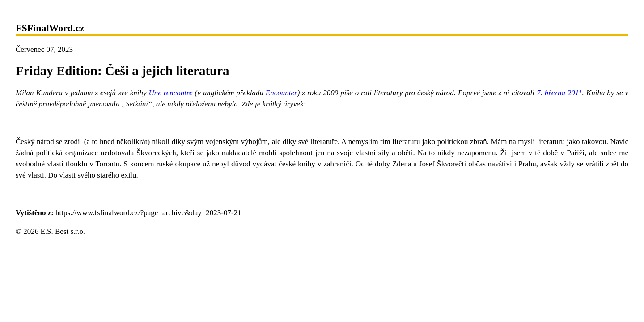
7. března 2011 (559, 93)
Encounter (282, 93)
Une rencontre (170, 93)
